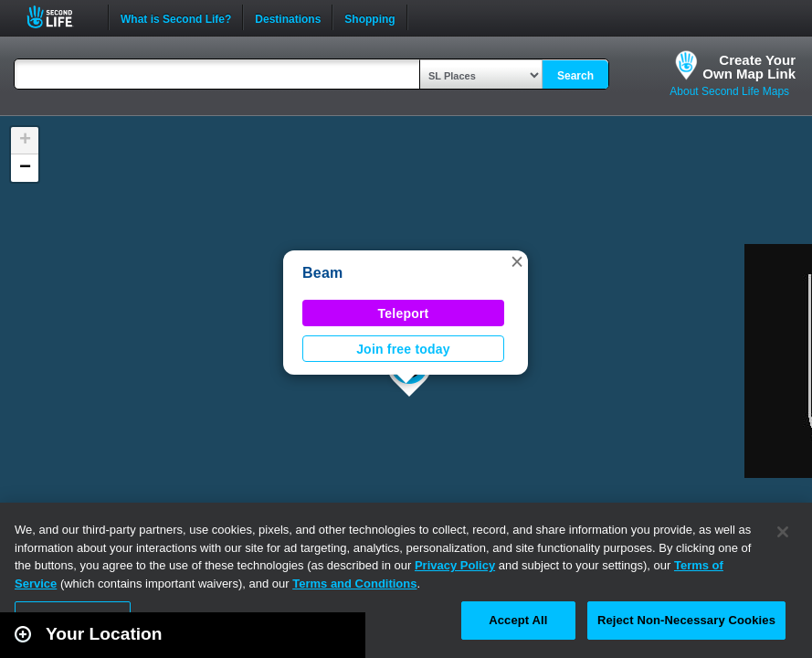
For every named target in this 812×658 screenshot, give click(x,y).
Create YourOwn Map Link (749, 67)
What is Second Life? (176, 17)
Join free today (403, 349)
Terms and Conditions (354, 584)
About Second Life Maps (729, 91)
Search (575, 76)
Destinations (288, 17)
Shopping (369, 17)
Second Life (60, 17)
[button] (517, 261)
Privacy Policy (455, 565)
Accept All (518, 620)
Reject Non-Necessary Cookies (686, 620)
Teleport (404, 313)
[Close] (783, 532)
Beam (323, 273)
